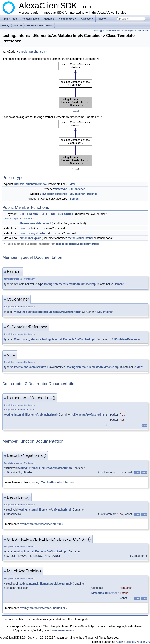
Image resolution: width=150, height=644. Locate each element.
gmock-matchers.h (32, 52)
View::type (61, 189)
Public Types (99, 31)
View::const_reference (54, 194)
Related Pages (30, 19)
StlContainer (77, 189)
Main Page (11, 19)
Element (74, 199)
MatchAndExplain (30, 238)
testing (6, 25)
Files (102, 20)
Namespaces (68, 20)
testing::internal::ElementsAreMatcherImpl (70, 284)
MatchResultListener (81, 238)
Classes (87, 20)
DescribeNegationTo (32, 233)
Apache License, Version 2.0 (133, 642)
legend (75, 111)
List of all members (140, 31)
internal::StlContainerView (30, 184)
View (72, 184)
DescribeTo (27, 228)
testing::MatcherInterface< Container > (44, 608)
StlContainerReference (83, 194)
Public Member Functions (118, 31)
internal (18, 25)
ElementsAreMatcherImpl (40, 25)
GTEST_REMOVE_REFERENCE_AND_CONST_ (47, 214)
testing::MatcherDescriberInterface (78, 244)
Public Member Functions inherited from (51, 244)
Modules (49, 19)
